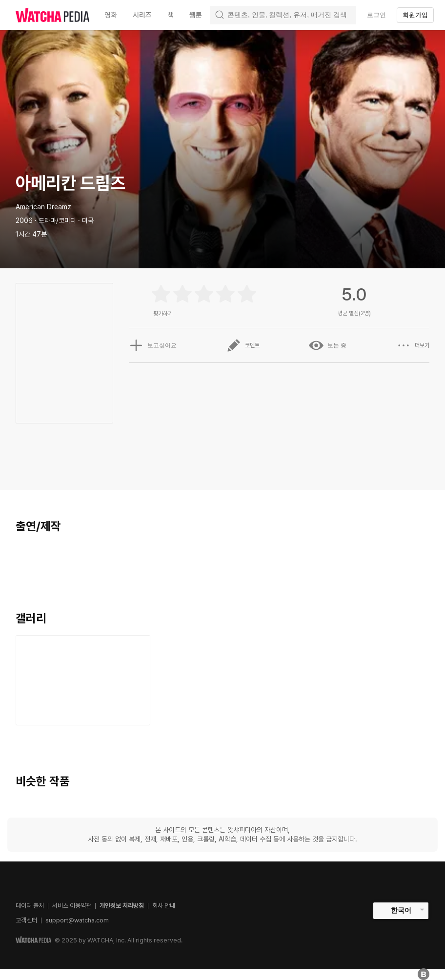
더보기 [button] (413, 345)
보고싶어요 (153, 345)
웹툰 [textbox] (196, 15)
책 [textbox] (171, 15)
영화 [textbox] (111, 15)
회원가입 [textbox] (415, 15)
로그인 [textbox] (376, 15)
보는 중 (328, 345)
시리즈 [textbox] (142, 15)
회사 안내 (164, 906)
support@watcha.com (77, 920)
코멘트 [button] (243, 345)
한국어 (401, 910)
